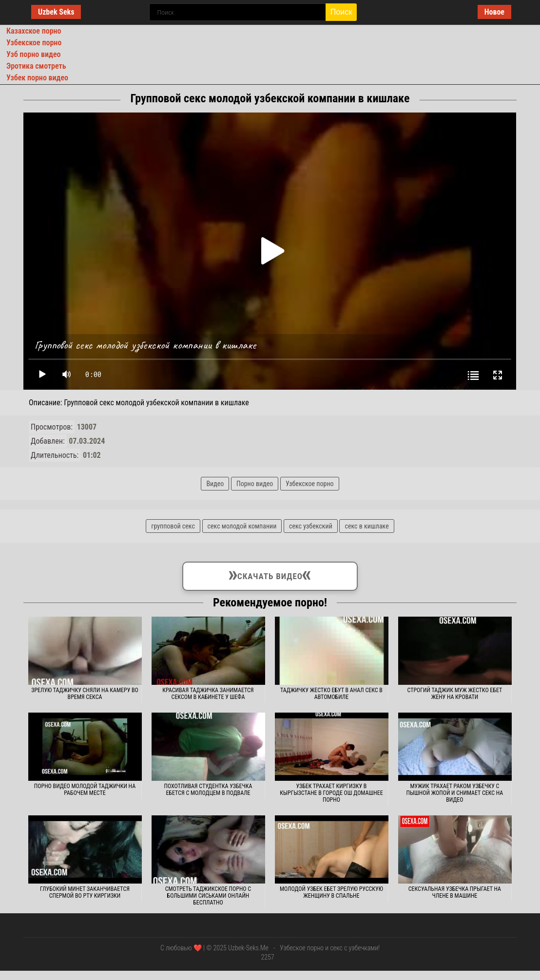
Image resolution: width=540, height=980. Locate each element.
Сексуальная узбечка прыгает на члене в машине (455, 892)
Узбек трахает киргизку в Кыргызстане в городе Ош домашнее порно (331, 793)
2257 (267, 957)
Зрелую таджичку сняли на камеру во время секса (85, 694)
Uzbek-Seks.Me (248, 948)
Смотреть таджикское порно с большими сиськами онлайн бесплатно (208, 896)
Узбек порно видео (37, 78)
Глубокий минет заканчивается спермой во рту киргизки (85, 892)
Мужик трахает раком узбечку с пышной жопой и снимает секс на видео (455, 793)
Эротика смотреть (36, 66)
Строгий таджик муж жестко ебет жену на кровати (455, 694)
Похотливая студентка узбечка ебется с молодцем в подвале (208, 790)
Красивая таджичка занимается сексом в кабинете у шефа (208, 694)
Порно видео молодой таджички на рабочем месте (85, 790)
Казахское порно (34, 31)
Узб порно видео (33, 54)
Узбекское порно (34, 43)
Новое (494, 12)
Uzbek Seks (56, 12)
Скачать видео (270, 574)
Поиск (341, 12)
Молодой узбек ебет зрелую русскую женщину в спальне (331, 892)
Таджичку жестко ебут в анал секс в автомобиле (331, 694)
